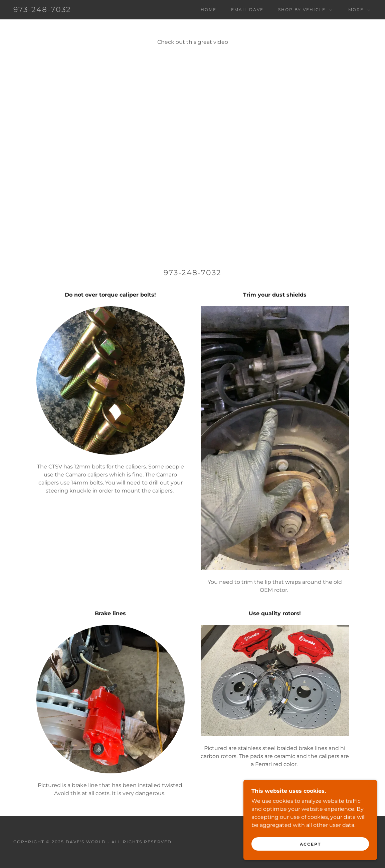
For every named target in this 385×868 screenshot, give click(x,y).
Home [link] (209, 10)
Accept (310, 844)
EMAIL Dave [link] (247, 10)
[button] (304, 10)
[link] (42, 10)
